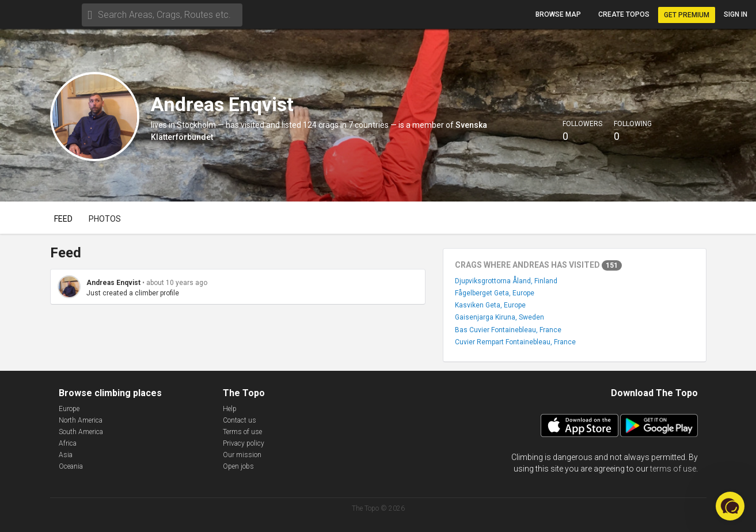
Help (230, 409)
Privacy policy (244, 443)
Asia (66, 455)
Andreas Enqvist (113, 283)
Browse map (558, 14)
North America (81, 420)
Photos (105, 219)
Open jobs (238, 466)
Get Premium (687, 15)
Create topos (624, 14)
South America (81, 432)
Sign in (736, 14)
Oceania (71, 466)
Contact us (240, 420)
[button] (730, 506)
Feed (63, 219)
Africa (68, 443)
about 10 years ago (177, 283)
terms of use (673, 469)
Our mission (242, 455)
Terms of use (242, 432)
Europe (69, 409)
